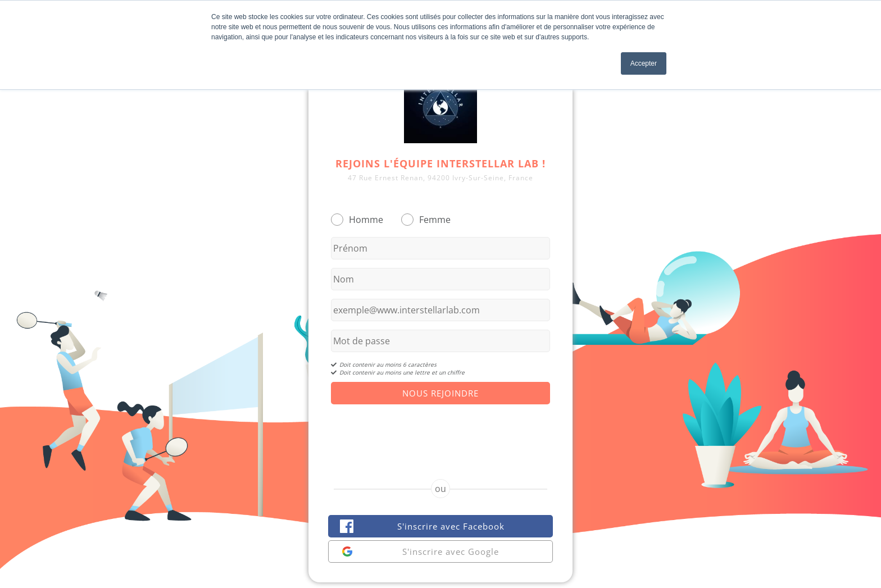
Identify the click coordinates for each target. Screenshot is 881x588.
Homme (366, 220)
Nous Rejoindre (440, 393)
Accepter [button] (644, 63)
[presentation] (440, 432)
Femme (435, 220)
